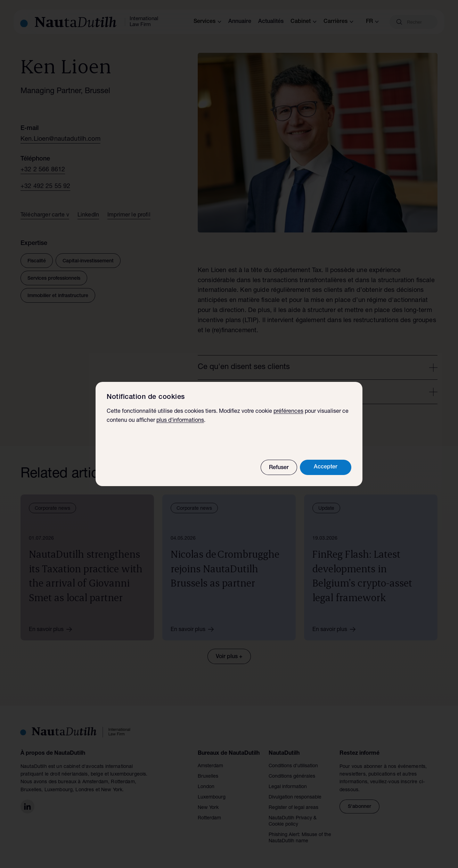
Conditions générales (292, 777)
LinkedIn (88, 215)
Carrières (338, 22)
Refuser (279, 468)
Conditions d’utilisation (293, 766)
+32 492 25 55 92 (45, 187)
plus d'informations (180, 421)
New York (208, 808)
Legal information (288, 787)
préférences (288, 412)
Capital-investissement (88, 261)
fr (372, 22)
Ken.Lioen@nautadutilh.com (60, 139)
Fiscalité (37, 261)
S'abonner (359, 807)
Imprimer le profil (129, 215)
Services (207, 22)
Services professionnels (54, 279)
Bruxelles (208, 777)
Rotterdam (209, 818)
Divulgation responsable (295, 797)
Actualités (271, 22)
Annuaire (240, 22)
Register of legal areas (293, 808)
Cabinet (304, 22)
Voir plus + (229, 657)
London (206, 787)
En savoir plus (53, 629)
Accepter (326, 468)
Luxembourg (212, 797)
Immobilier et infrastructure (58, 296)
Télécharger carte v (45, 215)
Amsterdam (210, 766)
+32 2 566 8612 (43, 170)
